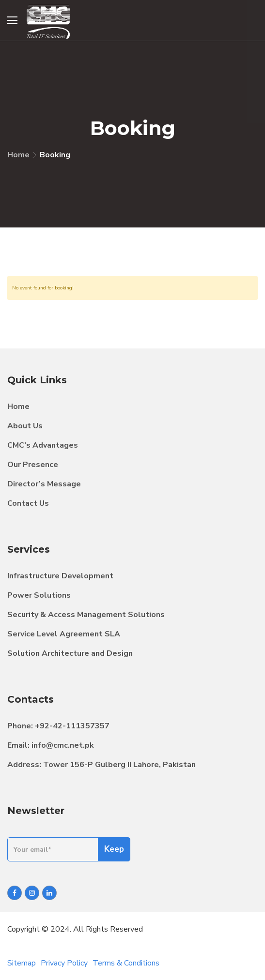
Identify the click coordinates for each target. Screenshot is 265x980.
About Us (25, 426)
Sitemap (22, 963)
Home (18, 155)
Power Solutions (39, 595)
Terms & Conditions (126, 963)
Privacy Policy (64, 963)
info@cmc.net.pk (63, 745)
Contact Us (28, 503)
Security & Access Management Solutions (86, 615)
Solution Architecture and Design (70, 653)
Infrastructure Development (60, 576)
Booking (55, 155)
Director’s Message (44, 484)
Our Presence (33, 465)
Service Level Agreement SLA (64, 634)
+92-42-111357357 (72, 726)
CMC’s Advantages (43, 445)
